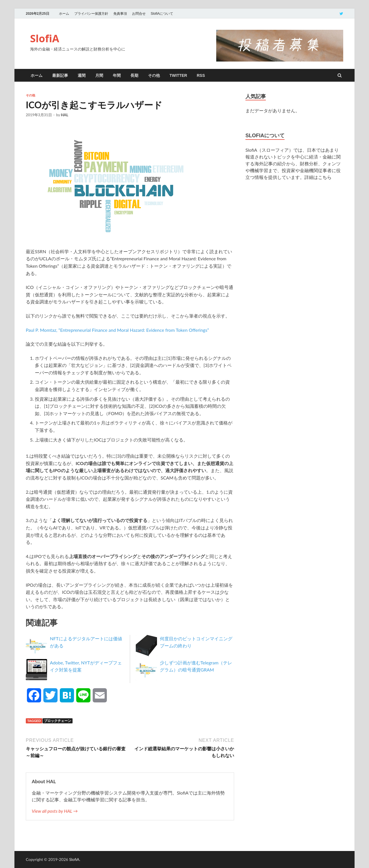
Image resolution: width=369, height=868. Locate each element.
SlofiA (45, 38)
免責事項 (120, 14)
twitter (178, 75)
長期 (134, 75)
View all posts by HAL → (55, 811)
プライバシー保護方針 (91, 14)
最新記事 (60, 75)
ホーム (64, 14)
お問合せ (139, 14)
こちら (325, 177)
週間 (82, 75)
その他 (154, 75)
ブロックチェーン (58, 721)
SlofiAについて (162, 14)
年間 (117, 75)
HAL (65, 115)
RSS (201, 75)
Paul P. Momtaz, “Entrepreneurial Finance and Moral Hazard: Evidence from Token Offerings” (117, 330)
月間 (99, 75)
